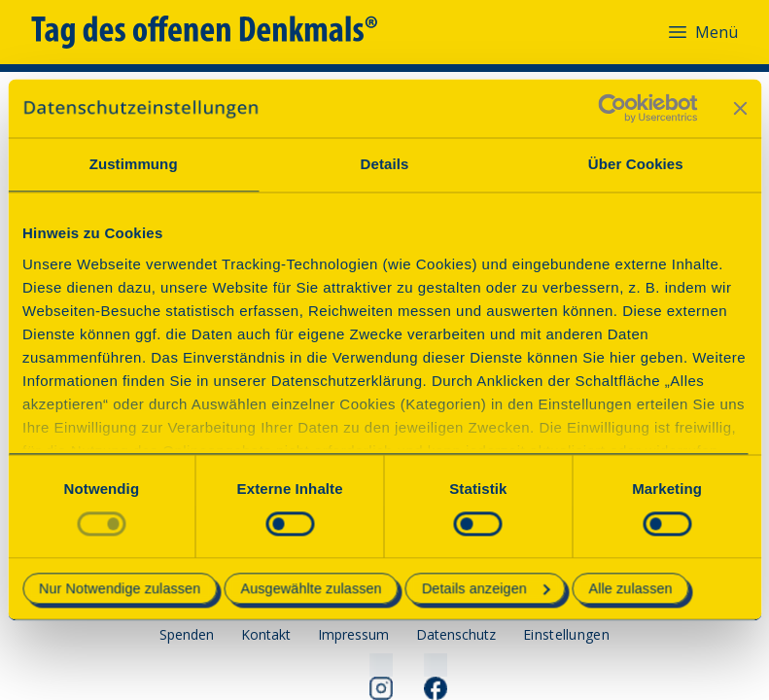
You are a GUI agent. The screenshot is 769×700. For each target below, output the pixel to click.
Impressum (353, 634)
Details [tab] (385, 164)
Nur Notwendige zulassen (120, 589)
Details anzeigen (486, 589)
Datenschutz (456, 634)
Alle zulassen (631, 589)
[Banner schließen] (740, 108)
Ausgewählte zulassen (311, 589)
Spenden (187, 634)
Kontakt (266, 634)
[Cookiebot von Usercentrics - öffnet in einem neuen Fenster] (612, 108)
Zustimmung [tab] (134, 164)
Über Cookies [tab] (636, 164)
